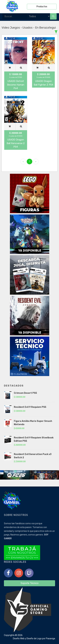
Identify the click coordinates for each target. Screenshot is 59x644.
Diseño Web (19, 638)
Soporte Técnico (30, 583)
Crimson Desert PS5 (25, 393)
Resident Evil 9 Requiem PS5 (30, 407)
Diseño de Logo (34, 638)
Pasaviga (51, 638)
